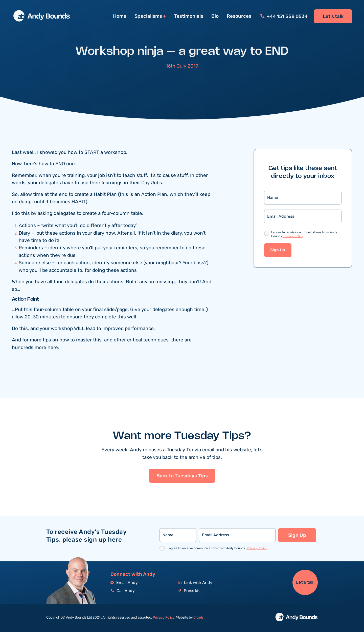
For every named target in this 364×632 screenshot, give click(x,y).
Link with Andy (195, 583)
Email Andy (124, 583)
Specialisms (148, 16)
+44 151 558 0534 (284, 16)
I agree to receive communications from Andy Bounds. (304, 235)
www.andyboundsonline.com (93, 348)
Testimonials (189, 16)
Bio (215, 16)
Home (120, 16)
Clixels (198, 618)
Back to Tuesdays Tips (182, 486)
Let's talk (333, 16)
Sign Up (278, 250)
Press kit (189, 591)
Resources (239, 16)
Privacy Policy (293, 236)
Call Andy (123, 591)
